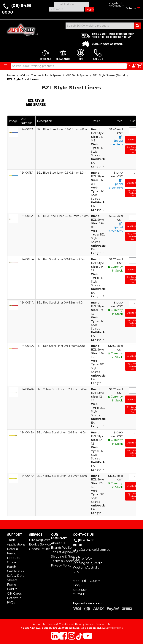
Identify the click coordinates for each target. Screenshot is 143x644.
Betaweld (14, 598)
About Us (58, 543)
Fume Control (13, 587)
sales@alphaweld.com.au (92, 550)
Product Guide (13, 560)
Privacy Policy (61, 565)
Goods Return (39, 549)
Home (11, 75)
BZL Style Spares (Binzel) (109, 75)
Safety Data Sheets (16, 578)
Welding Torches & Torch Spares (40, 75)
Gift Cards (14, 594)
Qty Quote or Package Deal (133, 150)
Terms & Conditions (61, 561)
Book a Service (39, 544)
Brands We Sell (61, 548)
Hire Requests (39, 540)
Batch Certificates (15, 569)
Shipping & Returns (61, 557)
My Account (116, 6)
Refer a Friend (12, 551)
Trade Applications (16, 542)
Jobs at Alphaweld (61, 552)
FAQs (11, 602)
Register (114, 3)
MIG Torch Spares (77, 75)
